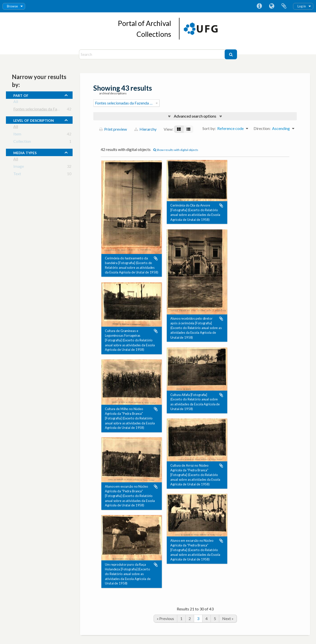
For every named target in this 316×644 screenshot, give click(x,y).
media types (25, 152)
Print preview (113, 129)
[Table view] (188, 129)
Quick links (259, 6)
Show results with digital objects (176, 150)
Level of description (34, 120)
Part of (21, 95)
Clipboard (284, 6)
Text (17, 175)
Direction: (262, 128)
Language (272, 6)
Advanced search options (195, 116)
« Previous (165, 618)
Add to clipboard (156, 258)
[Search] (152, 54)
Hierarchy (145, 129)
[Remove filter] (157, 103)
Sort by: (209, 128)
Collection (22, 142)
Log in (302, 6)
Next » (228, 618)
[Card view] (179, 129)
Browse (12, 6)
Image (19, 167)
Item (17, 135)
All (16, 102)
